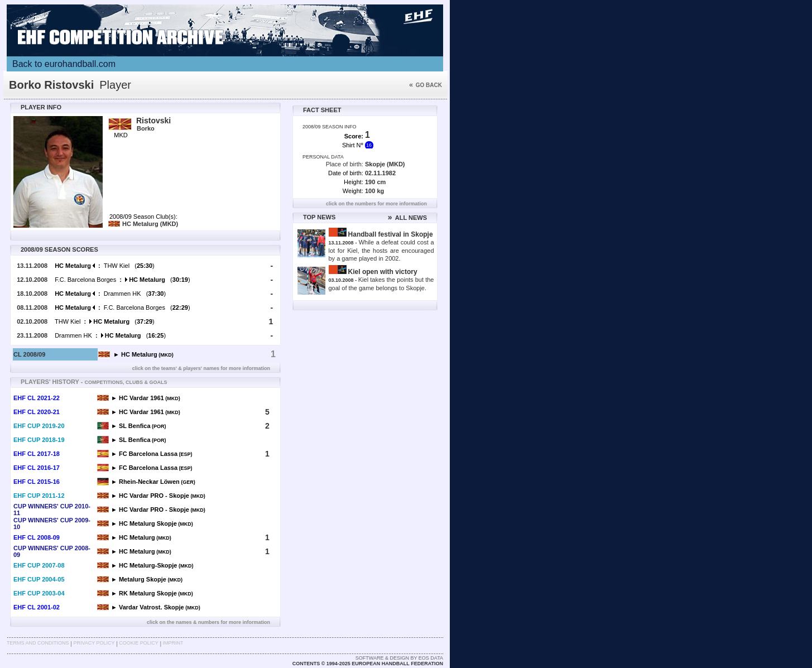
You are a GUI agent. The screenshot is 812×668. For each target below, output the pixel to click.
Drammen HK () (110, 294)
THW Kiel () (105, 266)
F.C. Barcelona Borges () (122, 280)
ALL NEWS (407, 218)
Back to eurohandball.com (64, 64)
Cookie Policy (138, 643)
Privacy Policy (94, 643)
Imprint (173, 643)
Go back (426, 85)
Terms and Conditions (38, 643)
